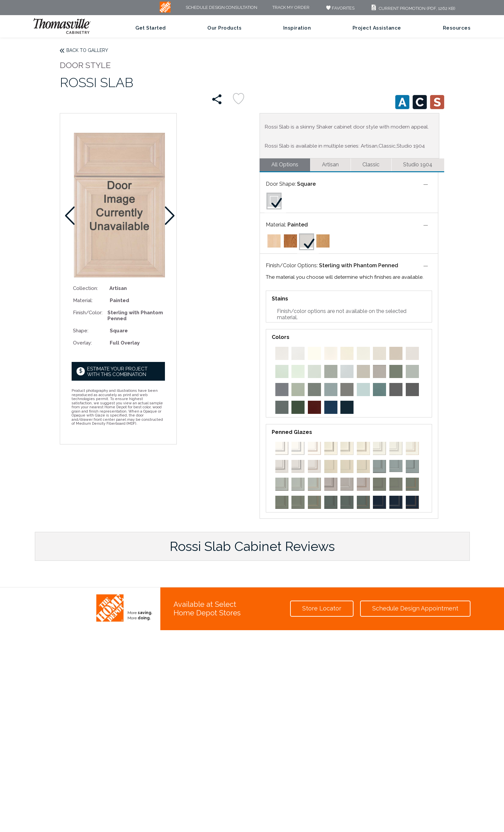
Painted (298, 225)
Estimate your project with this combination (117, 372)
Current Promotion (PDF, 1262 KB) (412, 8)
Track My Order (291, 8)
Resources (457, 28)
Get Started (151, 28)
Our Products (224, 28)
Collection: (85, 288)
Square (306, 184)
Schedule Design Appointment (415, 608)
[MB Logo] (165, 11)
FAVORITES (340, 8)
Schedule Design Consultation (221, 8)
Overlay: (82, 343)
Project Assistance (377, 28)
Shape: (81, 331)
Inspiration (297, 28)
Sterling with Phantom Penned (359, 265)
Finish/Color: (88, 312)
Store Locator (322, 608)
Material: (83, 300)
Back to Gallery (87, 50)
